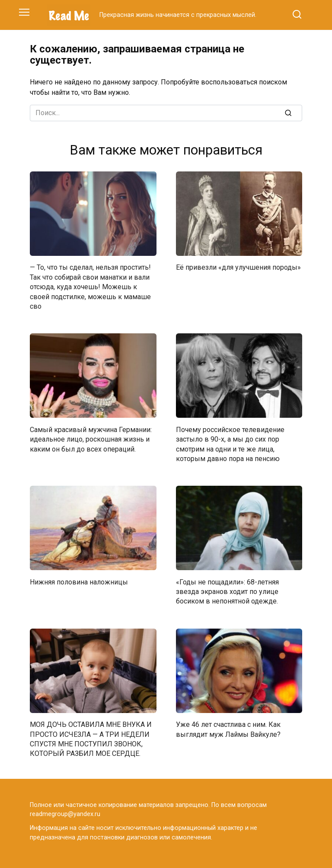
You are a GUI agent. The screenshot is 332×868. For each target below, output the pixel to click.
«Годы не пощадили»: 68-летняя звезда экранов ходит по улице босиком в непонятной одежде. (227, 591)
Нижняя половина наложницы (79, 582)
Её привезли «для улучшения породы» (238, 267)
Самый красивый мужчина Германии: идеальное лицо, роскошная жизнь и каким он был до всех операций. (91, 439)
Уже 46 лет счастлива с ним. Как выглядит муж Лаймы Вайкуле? (228, 729)
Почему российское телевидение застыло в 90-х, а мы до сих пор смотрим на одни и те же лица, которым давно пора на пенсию (230, 444)
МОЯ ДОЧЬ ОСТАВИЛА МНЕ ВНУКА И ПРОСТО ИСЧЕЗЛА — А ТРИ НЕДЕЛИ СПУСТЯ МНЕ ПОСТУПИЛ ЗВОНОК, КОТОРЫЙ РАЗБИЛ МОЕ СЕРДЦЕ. (91, 739)
